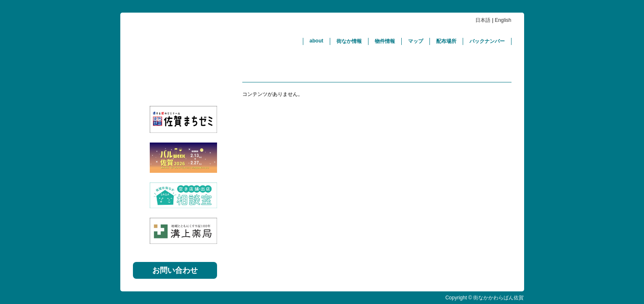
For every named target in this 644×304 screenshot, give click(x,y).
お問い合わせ (175, 270)
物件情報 (385, 41)
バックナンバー (487, 41)
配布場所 (446, 41)
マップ (416, 41)
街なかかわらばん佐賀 (209, 41)
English (503, 20)
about (317, 41)
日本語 (483, 20)
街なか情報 (349, 41)
